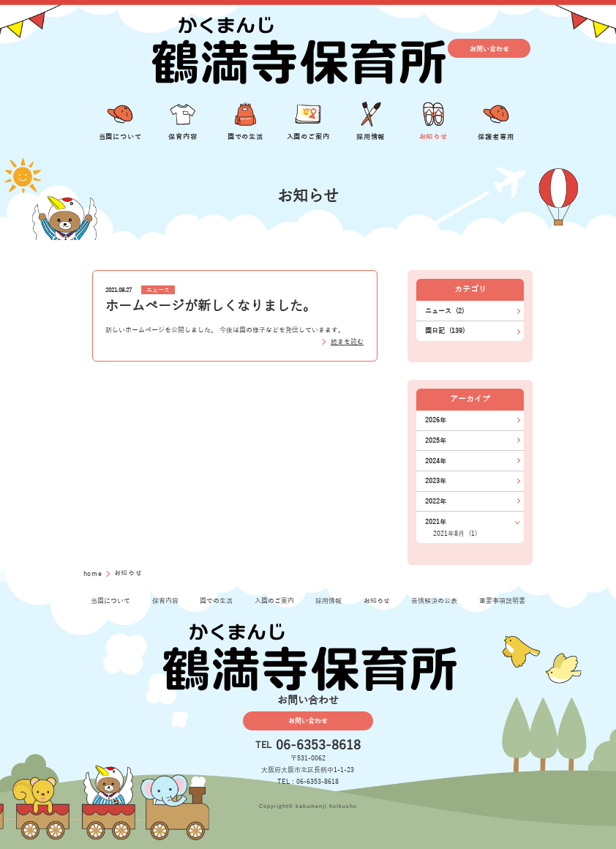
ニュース (158, 290)
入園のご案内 (274, 601)
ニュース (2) (444, 311)
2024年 (436, 461)
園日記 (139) (445, 331)
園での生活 (216, 601)
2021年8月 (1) (455, 534)
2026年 (436, 420)
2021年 (436, 522)
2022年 (436, 501)
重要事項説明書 (502, 601)
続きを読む (347, 342)
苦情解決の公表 (434, 601)
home (94, 574)
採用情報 (328, 601)
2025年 (436, 441)
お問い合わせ (489, 48)
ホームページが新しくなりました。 (211, 306)
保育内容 (165, 601)
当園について (110, 601)
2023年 (436, 481)
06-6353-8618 (318, 746)
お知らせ (377, 601)
